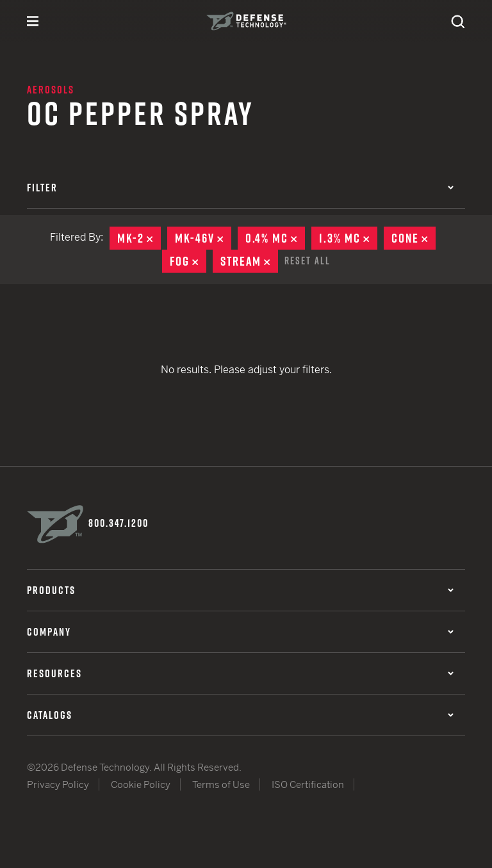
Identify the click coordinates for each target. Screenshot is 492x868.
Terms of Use (221, 784)
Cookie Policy (141, 784)
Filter (240, 188)
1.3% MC (348, 238)
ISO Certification (308, 784)
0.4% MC (275, 238)
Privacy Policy (58, 784)
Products (240, 590)
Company (240, 632)
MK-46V (203, 238)
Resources (240, 673)
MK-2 (139, 238)
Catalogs (240, 715)
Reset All (307, 261)
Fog (188, 261)
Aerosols (51, 90)
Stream (249, 261)
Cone (414, 238)
